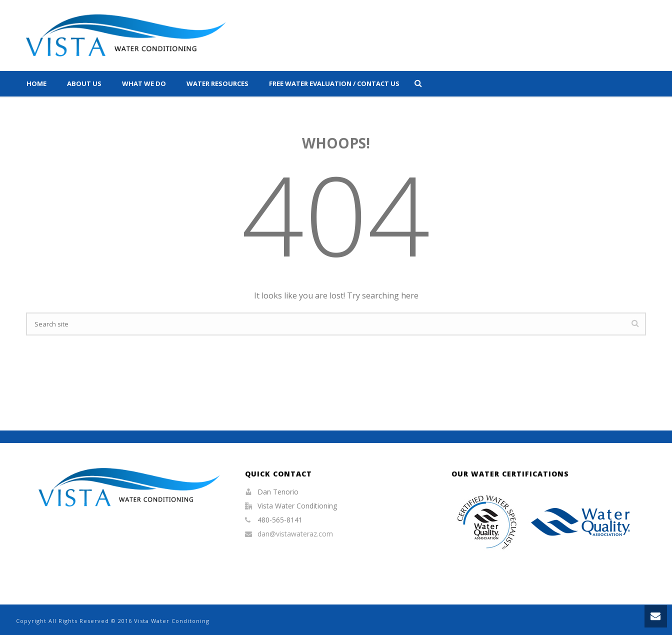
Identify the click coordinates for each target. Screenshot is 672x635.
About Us (84, 83)
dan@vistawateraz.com (295, 534)
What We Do (144, 83)
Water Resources (217, 83)
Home (36, 83)
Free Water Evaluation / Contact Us (334, 83)
